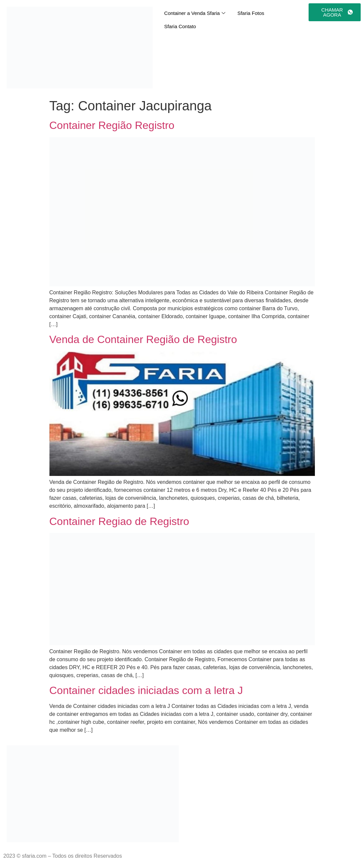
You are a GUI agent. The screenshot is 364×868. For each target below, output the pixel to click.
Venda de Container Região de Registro (143, 339)
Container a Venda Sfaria (195, 13)
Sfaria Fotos (251, 13)
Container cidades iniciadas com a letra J (146, 690)
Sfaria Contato (180, 26)
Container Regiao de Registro (119, 521)
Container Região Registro (112, 125)
